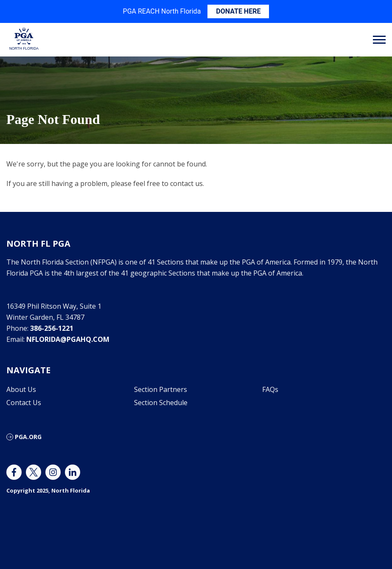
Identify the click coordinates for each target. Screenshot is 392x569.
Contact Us (24, 403)
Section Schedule (161, 403)
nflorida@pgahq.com (68, 339)
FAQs (270, 389)
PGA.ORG (28, 437)
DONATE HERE (238, 11)
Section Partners (161, 389)
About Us (21, 389)
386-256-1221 (52, 328)
